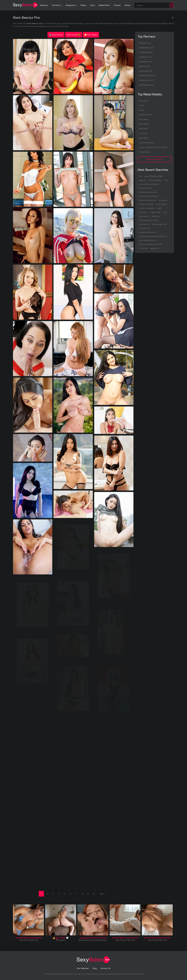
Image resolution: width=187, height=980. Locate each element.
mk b (165, 212)
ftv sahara (143, 248)
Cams (93, 5)
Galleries (44, 5)
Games (127, 5)
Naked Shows (104, 5)
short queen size (159, 224)
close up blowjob (146, 204)
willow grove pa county (149, 220)
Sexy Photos (56, 35)
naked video (155, 212)
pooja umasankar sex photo (151, 244)
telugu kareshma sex (148, 232)
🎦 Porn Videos (91, 35)
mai (140, 176)
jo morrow (163, 200)
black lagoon (162, 204)
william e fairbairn (147, 208)
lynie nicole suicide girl (149, 184)
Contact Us (105, 968)
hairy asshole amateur (148, 196)
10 (94, 894)
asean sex (155, 248)
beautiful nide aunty (148, 200)
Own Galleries (83, 968)
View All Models (155, 159)
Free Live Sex (74, 35)
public (160, 208)
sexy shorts (144, 216)
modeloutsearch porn (148, 192)
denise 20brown (155, 180)
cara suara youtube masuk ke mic (153, 236)
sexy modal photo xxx (148, 240)
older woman (144, 224)
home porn (143, 212)
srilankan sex (145, 228)
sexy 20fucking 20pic (154, 176)
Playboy (117, 5)
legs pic (142, 180)
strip (166, 180)
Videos (83, 5)
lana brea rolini (145, 188)
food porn (156, 216)
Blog (95, 968)
